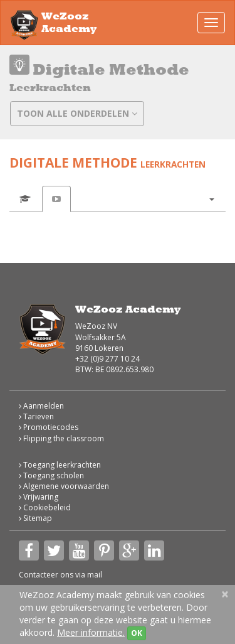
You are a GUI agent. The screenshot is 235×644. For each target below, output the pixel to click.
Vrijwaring (39, 497)
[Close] (225, 594)
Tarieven (36, 416)
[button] (211, 199)
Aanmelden (41, 406)
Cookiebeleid (45, 507)
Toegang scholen (51, 475)
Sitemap (35, 518)
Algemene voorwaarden (64, 486)
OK (137, 633)
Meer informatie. (91, 632)
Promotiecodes (49, 427)
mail (95, 575)
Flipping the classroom (61, 438)
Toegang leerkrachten (60, 465)
